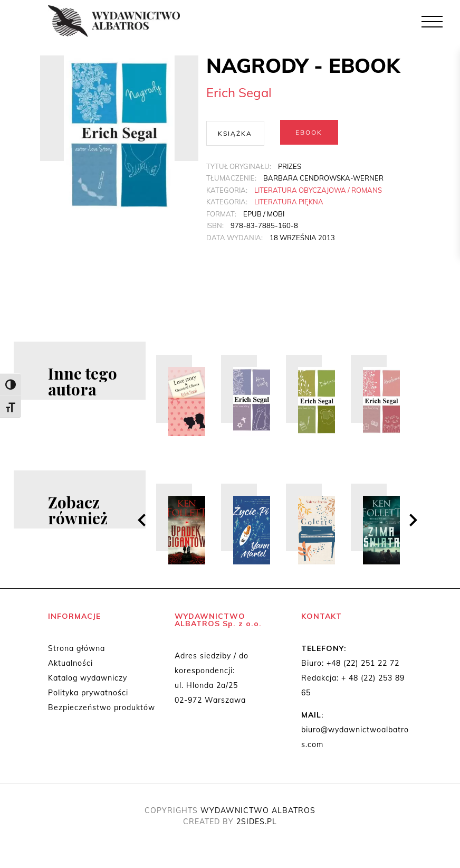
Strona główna (76, 649)
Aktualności (70, 664)
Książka (235, 132)
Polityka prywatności (88, 694)
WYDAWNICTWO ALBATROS (258, 812)
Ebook (309, 132)
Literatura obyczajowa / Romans (318, 189)
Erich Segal (239, 92)
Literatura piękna (289, 201)
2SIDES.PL (257, 823)
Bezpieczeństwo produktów (102, 709)
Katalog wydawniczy (88, 679)
